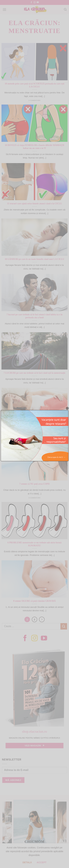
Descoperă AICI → (56, 457)
